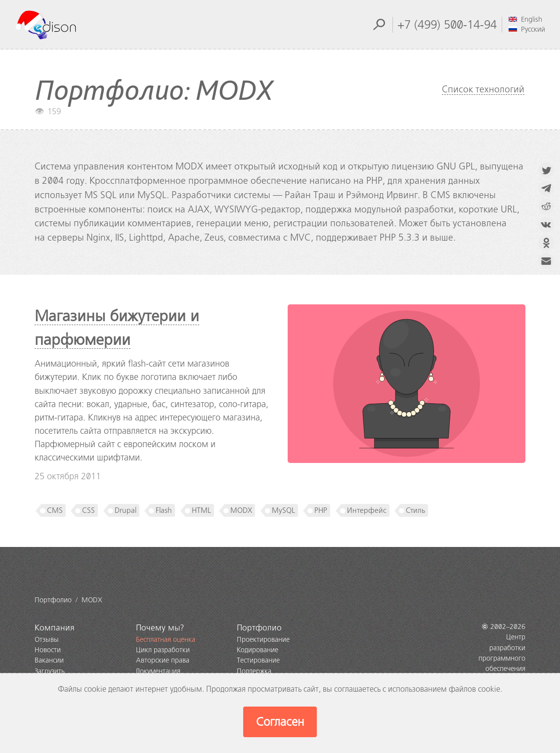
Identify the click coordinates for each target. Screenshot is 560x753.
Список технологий (483, 89)
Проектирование (263, 640)
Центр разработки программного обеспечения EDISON (502, 658)
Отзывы (47, 640)
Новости (48, 650)
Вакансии (49, 660)
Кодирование (258, 650)
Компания (55, 628)
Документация (158, 671)
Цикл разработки (163, 650)
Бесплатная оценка (166, 640)
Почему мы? (160, 628)
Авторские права (163, 660)
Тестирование (258, 660)
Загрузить (50, 671)
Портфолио (259, 628)
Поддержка (254, 671)
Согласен (280, 722)
